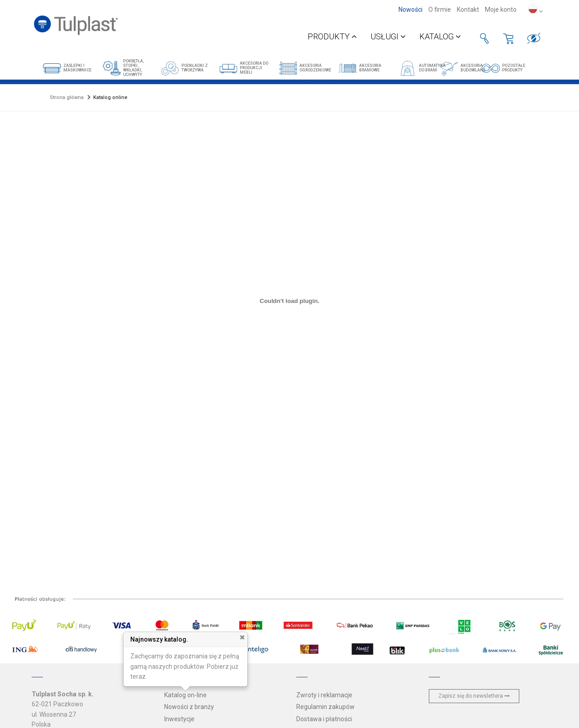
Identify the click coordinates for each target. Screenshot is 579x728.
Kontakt (468, 9)
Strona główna (67, 97)
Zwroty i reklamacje (324, 695)
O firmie (440, 9)
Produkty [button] (332, 36)
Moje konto (501, 9)
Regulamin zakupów (325, 707)
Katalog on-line (185, 695)
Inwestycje (179, 719)
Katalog (440, 36)
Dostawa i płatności (324, 719)
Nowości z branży (189, 707)
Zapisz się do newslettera (474, 696)
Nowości (411, 9)
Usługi (388, 36)
